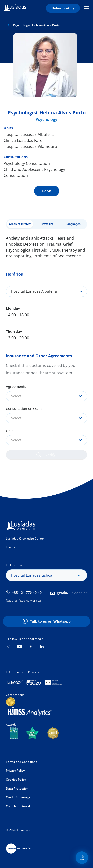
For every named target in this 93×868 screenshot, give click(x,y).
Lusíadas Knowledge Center (25, 539)
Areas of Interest (20, 224)
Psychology (46, 119)
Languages (73, 224)
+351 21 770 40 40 (27, 593)
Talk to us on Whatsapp (50, 621)
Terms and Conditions (22, 762)
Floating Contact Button (83, 858)
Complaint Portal (18, 806)
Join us (10, 547)
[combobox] (46, 396)
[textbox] (46, 396)
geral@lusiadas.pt (72, 593)
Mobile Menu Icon (87, 8)
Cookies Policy (16, 779)
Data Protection (17, 788)
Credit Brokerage (18, 797)
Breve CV (47, 224)
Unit (9, 431)
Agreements (16, 387)
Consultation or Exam (24, 409)
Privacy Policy (15, 771)
